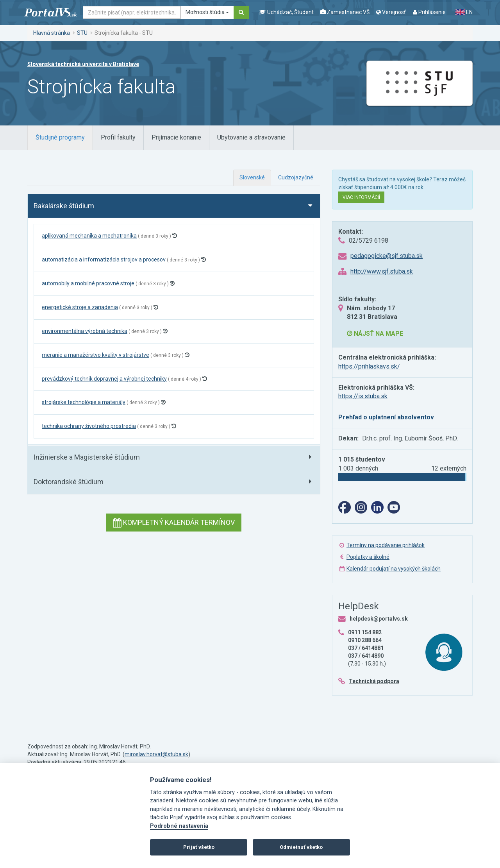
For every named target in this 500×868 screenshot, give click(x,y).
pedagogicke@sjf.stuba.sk (387, 256)
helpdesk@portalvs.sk (379, 619)
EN (464, 12)
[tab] (60, 138)
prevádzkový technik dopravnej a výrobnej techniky (104, 379)
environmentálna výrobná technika (85, 331)
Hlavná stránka (52, 33)
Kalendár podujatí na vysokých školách (394, 569)
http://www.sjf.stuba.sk (382, 271)
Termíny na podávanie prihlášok (386, 545)
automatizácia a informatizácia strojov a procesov (104, 260)
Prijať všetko (199, 847)
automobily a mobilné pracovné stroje (88, 283)
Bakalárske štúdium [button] (64, 206)
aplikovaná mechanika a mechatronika (89, 236)
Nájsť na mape (375, 334)
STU (82, 33)
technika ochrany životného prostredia (89, 426)
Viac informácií (361, 197)
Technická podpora (374, 681)
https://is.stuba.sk (363, 396)
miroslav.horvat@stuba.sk (156, 754)
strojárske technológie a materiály (84, 402)
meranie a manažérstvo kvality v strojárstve (96, 355)
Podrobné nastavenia (179, 826)
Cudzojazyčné (296, 177)
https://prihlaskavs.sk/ (369, 366)
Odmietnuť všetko (301, 847)
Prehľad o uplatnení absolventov (386, 417)
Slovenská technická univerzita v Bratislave (83, 64)
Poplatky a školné (368, 557)
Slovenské (252, 177)
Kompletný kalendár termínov (174, 522)
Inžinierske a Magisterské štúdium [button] (87, 457)
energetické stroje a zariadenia (80, 307)
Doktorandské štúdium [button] (69, 482)
